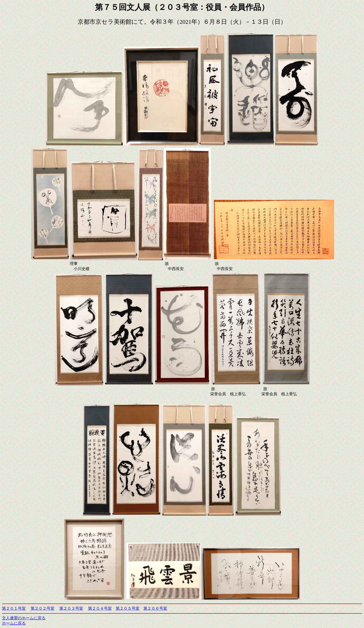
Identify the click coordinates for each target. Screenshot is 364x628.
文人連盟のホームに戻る (24, 618)
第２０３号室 (71, 608)
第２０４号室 (100, 608)
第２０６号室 (155, 608)
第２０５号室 (128, 608)
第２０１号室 (14, 608)
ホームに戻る (14, 623)
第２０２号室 (43, 608)
